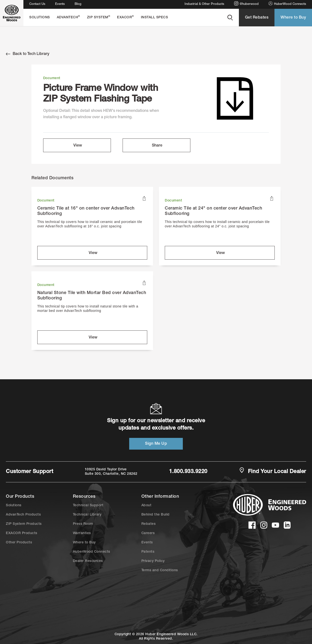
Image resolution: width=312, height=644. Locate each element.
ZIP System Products (24, 524)
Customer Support (29, 472)
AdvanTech (68, 17)
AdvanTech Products (23, 515)
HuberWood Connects (287, 4)
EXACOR (126, 17)
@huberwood (246, 4)
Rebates (149, 524)
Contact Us (37, 4)
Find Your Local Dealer (273, 471)
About (146, 506)
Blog (78, 4)
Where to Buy (293, 18)
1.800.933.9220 (188, 472)
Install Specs (155, 18)
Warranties (82, 533)
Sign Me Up (156, 444)
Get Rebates (257, 18)
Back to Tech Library (28, 54)
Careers (148, 533)
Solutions (40, 18)
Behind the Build (156, 515)
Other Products (19, 543)
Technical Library (87, 515)
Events (60, 4)
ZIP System (99, 17)
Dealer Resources (88, 561)
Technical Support (88, 506)
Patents (148, 552)
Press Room (83, 524)
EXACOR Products (22, 533)
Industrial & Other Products (204, 4)
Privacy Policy (153, 561)
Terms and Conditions (160, 570)
